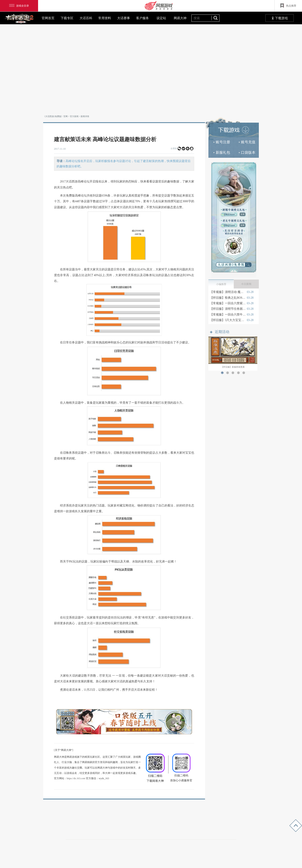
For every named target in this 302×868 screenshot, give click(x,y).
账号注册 (222, 142)
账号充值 (247, 142)
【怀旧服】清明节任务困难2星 (228, 309)
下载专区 (67, 18)
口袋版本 (247, 153)
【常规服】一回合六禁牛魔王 (228, 315)
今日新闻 (246, 284)
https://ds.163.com (76, 778)
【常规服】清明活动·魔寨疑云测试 (228, 292)
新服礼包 (222, 153)
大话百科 (86, 18)
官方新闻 (74, 116)
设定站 (161, 18)
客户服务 (142, 18)
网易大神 (180, 18)
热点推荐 (288, 6)
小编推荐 (221, 284)
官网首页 (48, 18)
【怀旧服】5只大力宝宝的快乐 (228, 320)
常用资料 (105, 18)
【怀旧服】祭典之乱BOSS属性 (228, 298)
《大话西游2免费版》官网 (55, 116)
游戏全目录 (19, 6)
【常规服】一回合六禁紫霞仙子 (228, 303)
